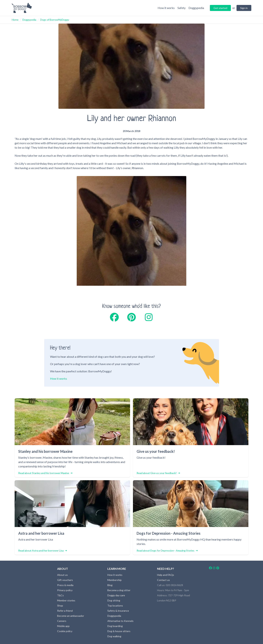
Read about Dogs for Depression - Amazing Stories (167, 550)
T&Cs (60, 595)
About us (62, 575)
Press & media (65, 585)
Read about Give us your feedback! (158, 473)
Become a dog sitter (119, 590)
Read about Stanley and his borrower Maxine (45, 473)
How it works (59, 378)
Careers (62, 621)
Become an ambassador (71, 616)
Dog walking (114, 636)
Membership (115, 580)
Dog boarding (115, 626)
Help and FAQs (166, 575)
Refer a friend (65, 611)
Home (15, 20)
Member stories (66, 600)
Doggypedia (29, 20)
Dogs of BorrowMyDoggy (55, 20)
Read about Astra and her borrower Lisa (43, 550)
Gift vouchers (65, 580)
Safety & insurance (118, 611)
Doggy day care (116, 595)
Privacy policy (65, 590)
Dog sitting (114, 600)
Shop (60, 606)
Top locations (115, 606)
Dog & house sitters (119, 631)
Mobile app (63, 626)
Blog (110, 585)
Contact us (163, 580)
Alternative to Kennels (120, 621)
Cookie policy (65, 631)
